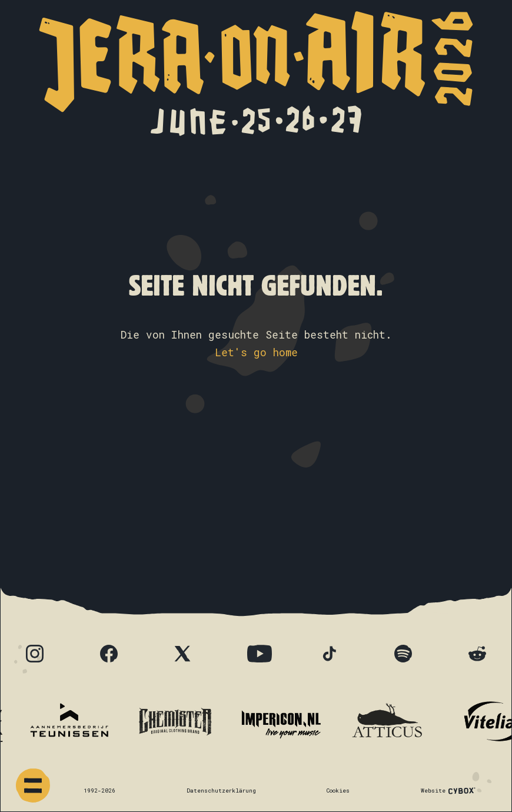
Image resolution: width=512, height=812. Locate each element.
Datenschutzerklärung (221, 791)
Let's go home (256, 352)
